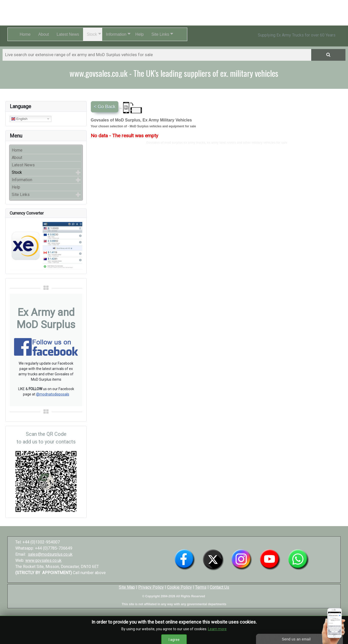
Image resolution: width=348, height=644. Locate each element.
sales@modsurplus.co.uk (50, 554)
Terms (201, 587)
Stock (17, 172)
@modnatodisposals (53, 394)
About (17, 158)
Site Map (127, 587)
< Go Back (105, 107)
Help (16, 187)
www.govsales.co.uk (43, 560)
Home (17, 150)
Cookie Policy (179, 587)
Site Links (21, 195)
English (19, 119)
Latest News (23, 165)
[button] (93, 34)
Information (22, 180)
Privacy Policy (151, 587)
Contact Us (219, 587)
